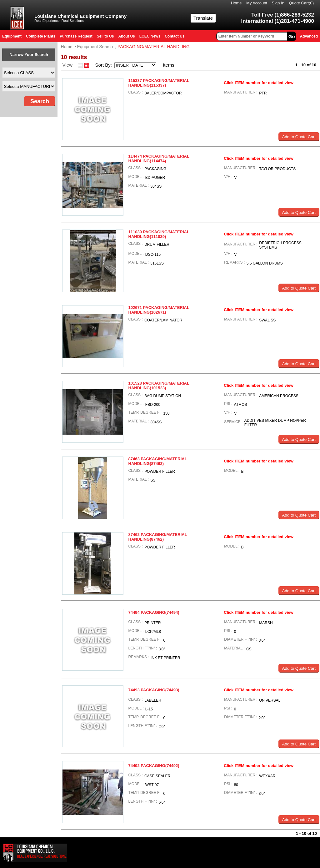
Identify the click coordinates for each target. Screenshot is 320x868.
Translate (203, 18)
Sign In (278, 3)
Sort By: (104, 65)
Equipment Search (95, 47)
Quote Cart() (302, 3)
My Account (257, 3)
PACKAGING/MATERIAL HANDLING (154, 47)
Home (236, 3)
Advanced (309, 36)
